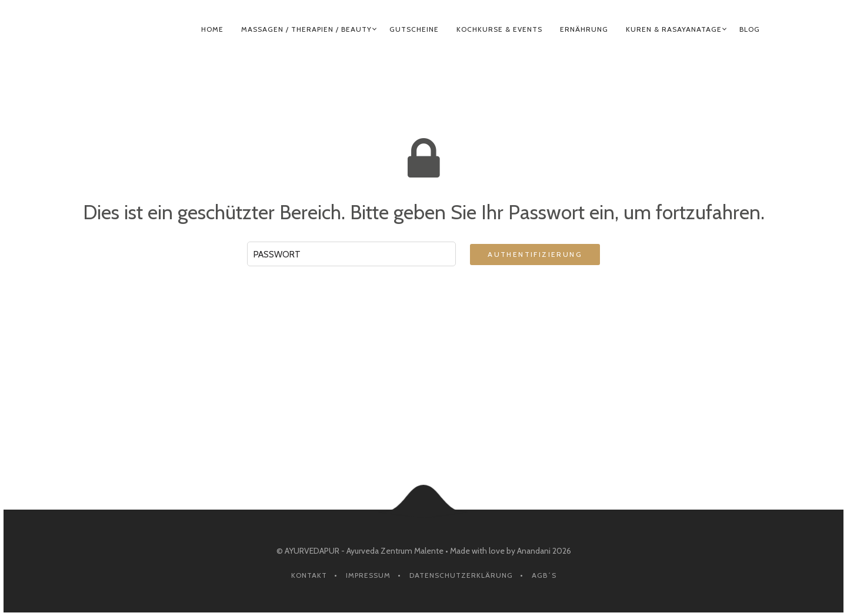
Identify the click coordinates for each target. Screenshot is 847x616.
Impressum (368, 575)
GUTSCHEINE (414, 29)
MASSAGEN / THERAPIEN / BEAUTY (306, 29)
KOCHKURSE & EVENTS (499, 29)
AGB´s (544, 575)
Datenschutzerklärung (461, 575)
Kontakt (309, 575)
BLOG (750, 29)
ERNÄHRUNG (584, 29)
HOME (212, 29)
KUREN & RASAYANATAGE (674, 29)
